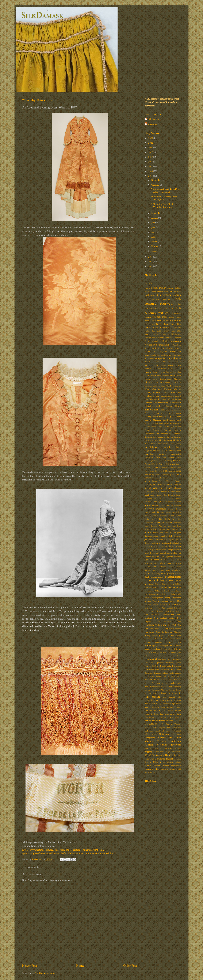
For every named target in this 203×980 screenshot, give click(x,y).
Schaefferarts (155, 687)
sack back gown (169, 676)
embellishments (152, 447)
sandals (173, 683)
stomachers (171, 707)
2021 (151, 148)
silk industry (161, 700)
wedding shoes (157, 762)
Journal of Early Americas (170, 536)
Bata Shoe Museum (172, 358)
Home (80, 966)
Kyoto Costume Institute (167, 543)
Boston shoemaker (173, 372)
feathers (162, 464)
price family (150, 663)
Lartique (170, 550)
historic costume (174, 502)
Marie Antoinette (173, 570)
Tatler (179, 714)
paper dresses (175, 635)
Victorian (162, 741)
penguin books (159, 646)
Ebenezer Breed (151, 437)
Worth (153, 772)
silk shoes (171, 700)
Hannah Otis (161, 495)
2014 (151, 257)
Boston (148, 372)
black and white (170, 362)
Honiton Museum (173, 523)
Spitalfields (177, 704)
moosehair (177, 598)
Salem (157, 680)
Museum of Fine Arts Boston (159, 608)
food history (149, 474)
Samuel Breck (175, 680)
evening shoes (175, 451)
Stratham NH (150, 710)
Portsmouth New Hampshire (170, 659)
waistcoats (176, 752)
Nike (158, 632)
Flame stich (149, 471)
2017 (151, 166)
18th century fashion (169, 295)
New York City (174, 625)
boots (179, 369)
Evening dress (163, 451)
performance (170, 646)
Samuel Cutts (150, 683)
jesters (178, 529)
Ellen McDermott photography (166, 444)
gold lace (155, 492)
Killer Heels (158, 540)
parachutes (149, 639)
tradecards (149, 731)
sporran (148, 707)
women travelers (152, 769)
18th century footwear (163, 301)
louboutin (171, 560)
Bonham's (148, 369)
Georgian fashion (165, 485)
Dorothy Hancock (172, 430)
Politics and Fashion (170, 656)
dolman (178, 427)
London (178, 556)
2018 (151, 162)
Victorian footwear (169, 745)
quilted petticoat (174, 666)
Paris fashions (161, 639)
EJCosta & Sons (151, 440)
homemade (149, 523)
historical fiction (164, 512)
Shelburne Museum (160, 690)
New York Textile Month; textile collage (163, 629)
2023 (151, 138)
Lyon (156, 563)
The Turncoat (167, 724)
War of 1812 (150, 755)
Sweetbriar (149, 714)
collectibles (170, 396)
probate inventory (166, 663)
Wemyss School (174, 762)
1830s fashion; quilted (154, 291)
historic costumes (174, 505)
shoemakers (166, 693)
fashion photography (153, 461)
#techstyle (149, 288)
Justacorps (149, 540)
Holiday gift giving (173, 519)
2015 (151, 176)
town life (177, 728)
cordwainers (151, 410)
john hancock (151, 533)
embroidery (167, 447)
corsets (162, 410)
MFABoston (149, 591)
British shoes (175, 376)
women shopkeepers (172, 766)
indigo (147, 526)
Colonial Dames (174, 399)
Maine (147, 567)
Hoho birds (158, 519)
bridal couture (163, 376)
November (157, 180)
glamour (178, 488)
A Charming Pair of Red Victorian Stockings (162, 206)
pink (179, 652)
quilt (164, 666)
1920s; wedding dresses (172, 317)
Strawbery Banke (166, 710)
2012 (151, 266)
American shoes (165, 345)
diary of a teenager (166, 427)
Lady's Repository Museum (155, 550)
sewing (147, 690)
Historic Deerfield (155, 509)
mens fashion (175, 584)
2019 (151, 157)
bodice (164, 365)
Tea (146, 717)
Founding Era (169, 474)
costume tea (161, 413)
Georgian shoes (162, 488)
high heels (162, 502)
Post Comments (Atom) (45, 973)
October (155, 185)
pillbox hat (161, 652)
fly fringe (177, 471)
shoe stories (155, 693)
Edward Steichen (174, 437)
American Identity (160, 341)
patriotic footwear (153, 642)
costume (169, 410)
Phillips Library (167, 649)
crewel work (158, 417)
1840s (166, 291)
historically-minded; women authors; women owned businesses (163, 516)
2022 (151, 143)
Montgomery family (161, 598)
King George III (174, 540)
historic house (175, 509)
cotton (170, 413)
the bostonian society (162, 721)
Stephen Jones (159, 707)
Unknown (153, 124)
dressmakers (149, 434)
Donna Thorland (153, 430)
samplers (164, 680)
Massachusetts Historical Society (163, 579)
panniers (155, 635)
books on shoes (168, 369)
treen (154, 734)
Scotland (165, 687)
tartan (173, 714)
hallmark (163, 492)
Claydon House (159, 396)
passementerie (175, 639)
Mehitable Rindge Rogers (156, 584)
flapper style (160, 471)
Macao (163, 563)
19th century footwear (159, 324)
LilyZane (156, 556)
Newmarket (149, 632)
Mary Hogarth (170, 574)
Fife (179, 468)
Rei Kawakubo (175, 673)
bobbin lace (154, 365)
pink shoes (150, 656)
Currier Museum (153, 420)
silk (179, 693)
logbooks (169, 556)
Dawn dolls (158, 423)
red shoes (177, 670)
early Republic (175, 434)
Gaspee (154, 481)
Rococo (159, 676)
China (173, 393)
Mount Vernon (152, 601)
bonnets (157, 369)
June (154, 227)
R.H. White (149, 670)
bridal (153, 376)
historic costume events (156, 505)
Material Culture (173, 580)
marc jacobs (158, 570)
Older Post (130, 966)
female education (162, 468)
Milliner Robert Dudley (164, 591)
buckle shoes (151, 379)
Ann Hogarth (150, 348)
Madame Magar (174, 563)
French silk (157, 478)
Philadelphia (155, 649)
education (162, 437)
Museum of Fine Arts (170, 605)
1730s (156, 288)
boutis (147, 376)
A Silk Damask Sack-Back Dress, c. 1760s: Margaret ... (166, 190)
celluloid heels (159, 386)
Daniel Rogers (169, 420)
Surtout (178, 710)
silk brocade (152, 697)
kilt (165, 540)
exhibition (149, 454)
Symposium (159, 714)
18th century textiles (163, 311)
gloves (147, 492)
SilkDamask (42, 15)
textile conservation (158, 717)
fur (173, 478)
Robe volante (150, 676)
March (155, 241)
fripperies (167, 478)
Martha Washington (154, 574)
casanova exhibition (163, 382)
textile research (174, 717)
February (156, 246)
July (153, 223)
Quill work (157, 666)
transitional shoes (163, 731)
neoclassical (168, 615)
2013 (151, 262)
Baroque (158, 358)
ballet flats (156, 355)
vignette (168, 748)
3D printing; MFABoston (170, 334)
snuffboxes (167, 704)
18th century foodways (158, 300)
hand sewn (150, 495)
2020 (151, 152)
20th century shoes (166, 331)
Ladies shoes (175, 546)
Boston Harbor (159, 372)
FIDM (174, 468)
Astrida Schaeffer (165, 348)
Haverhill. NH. (151, 502)
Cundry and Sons (173, 417)
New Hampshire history (163, 623)
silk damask (169, 697)
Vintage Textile (159, 752)
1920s (159, 317)
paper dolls (164, 635)
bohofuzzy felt (175, 365)
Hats (165, 498)
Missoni (165, 594)
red (171, 670)
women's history (168, 769)
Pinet (169, 652)
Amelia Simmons (165, 338)
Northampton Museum (171, 632)
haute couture (175, 498)
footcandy (159, 474)
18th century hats (166, 309)
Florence (169, 471)
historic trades (150, 512)
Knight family (150, 543)
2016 (151, 171)
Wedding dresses (164, 759)
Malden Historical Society (162, 567)
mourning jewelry (168, 601)
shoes (174, 693)
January (155, 251)
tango (167, 714)
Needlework (155, 615)
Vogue (169, 752)
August (155, 218)
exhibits (163, 454)
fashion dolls (161, 457)
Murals (155, 605)
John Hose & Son (168, 533)
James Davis (170, 529)
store (179, 707)
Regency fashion (161, 673)
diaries (154, 427)
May (154, 232)
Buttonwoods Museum (170, 379)
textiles (148, 721)
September (157, 213)
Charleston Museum (162, 389)
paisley (147, 635)
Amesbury (177, 345)
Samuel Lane (163, 683)
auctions (155, 352)
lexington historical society (161, 553)
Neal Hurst (170, 611)
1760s (161, 288)
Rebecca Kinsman (162, 670)
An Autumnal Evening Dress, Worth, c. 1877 (164, 198)
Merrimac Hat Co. (152, 588)
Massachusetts (157, 577)
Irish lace (172, 526)
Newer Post (30, 966)
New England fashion (165, 618)
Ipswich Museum (158, 526)
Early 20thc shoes (161, 434)
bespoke (159, 362)
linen (162, 556)
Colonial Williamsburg (156, 403)
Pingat (174, 652)
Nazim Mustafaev (157, 611)
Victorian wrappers (153, 748)
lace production (161, 546)
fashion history (175, 457)
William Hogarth (152, 766)
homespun (159, 523)
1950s (147, 321)
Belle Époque (150, 362)
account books (151, 338)
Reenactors (149, 673)
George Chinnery (166, 481)
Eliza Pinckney (166, 440)
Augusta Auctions (168, 352)
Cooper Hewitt (173, 406)
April (154, 237)
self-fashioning (175, 687)
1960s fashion (155, 321)
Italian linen (156, 529)
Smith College (156, 704)
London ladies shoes (155, 560)
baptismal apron (167, 355)
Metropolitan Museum (170, 587)
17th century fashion (173, 288)
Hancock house (175, 492)
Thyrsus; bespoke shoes (161, 728)
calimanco (149, 382)
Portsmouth (151, 659)
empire (153, 451)
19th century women (168, 328)
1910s (154, 317)
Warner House (164, 755)
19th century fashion (171, 320)
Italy (163, 529)
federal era (170, 464)
